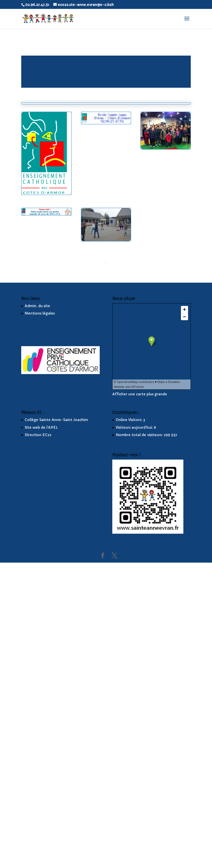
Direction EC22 (38, 740)
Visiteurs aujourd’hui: (135, 733)
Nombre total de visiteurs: (140, 740)
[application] (106, 72)
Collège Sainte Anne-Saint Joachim (56, 725)
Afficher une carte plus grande (140, 699)
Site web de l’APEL (41, 733)
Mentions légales (40, 619)
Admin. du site (37, 611)
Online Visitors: (129, 725)
